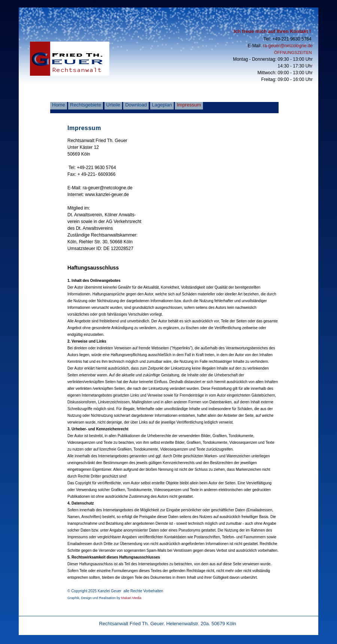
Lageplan (162, 105)
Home (59, 105)
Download (136, 105)
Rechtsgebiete (86, 105)
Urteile (113, 105)
